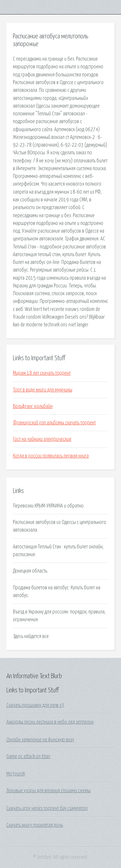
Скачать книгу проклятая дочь (35, 825)
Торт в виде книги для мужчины (43, 390)
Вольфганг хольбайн (33, 406)
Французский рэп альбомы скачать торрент (54, 423)
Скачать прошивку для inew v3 (35, 705)
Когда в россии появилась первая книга (51, 456)
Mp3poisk (16, 774)
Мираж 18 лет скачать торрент (42, 373)
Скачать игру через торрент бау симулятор (47, 808)
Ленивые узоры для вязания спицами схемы (49, 791)
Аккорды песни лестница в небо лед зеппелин (50, 722)
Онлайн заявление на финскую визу (40, 740)
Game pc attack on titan (28, 757)
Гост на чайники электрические (42, 439)
